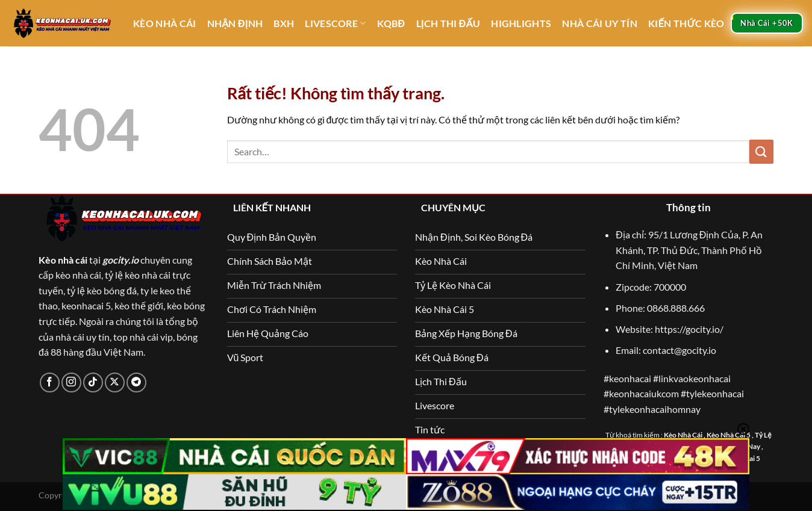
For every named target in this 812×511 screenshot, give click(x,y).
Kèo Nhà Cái (165, 23)
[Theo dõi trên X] (115, 382)
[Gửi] (761, 151)
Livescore (335, 23)
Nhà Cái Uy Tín (599, 23)
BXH (284, 23)
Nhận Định (235, 23)
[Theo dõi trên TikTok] (93, 382)
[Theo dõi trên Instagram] (71, 382)
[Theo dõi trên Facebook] (50, 382)
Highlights (521, 23)
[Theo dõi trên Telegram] (136, 382)
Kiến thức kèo (686, 23)
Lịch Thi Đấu (448, 23)
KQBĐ (391, 23)
